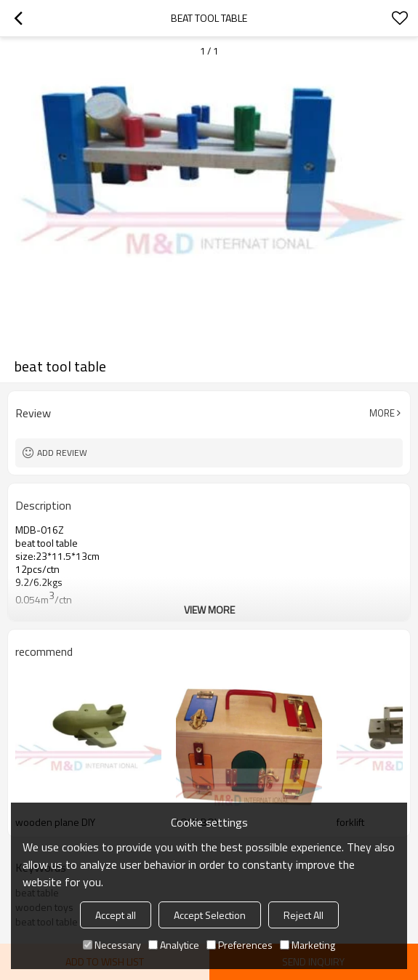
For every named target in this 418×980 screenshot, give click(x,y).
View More (209, 610)
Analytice (174, 945)
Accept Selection (210, 915)
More (382, 413)
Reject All (304, 915)
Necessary (112, 945)
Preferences (240, 945)
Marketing (308, 945)
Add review (62, 453)
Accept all (116, 915)
